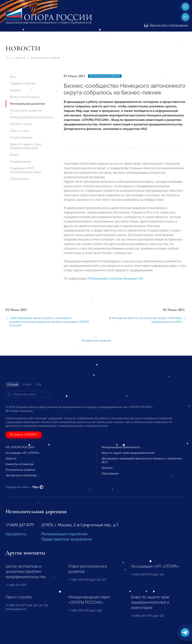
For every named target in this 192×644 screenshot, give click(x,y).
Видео (15, 155)
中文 (39, 385)
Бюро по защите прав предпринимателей (25, 146)
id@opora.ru (16, 534)
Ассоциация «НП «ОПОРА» (23, 453)
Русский (13, 385)
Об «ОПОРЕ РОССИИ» (20, 447)
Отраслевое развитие (26, 110)
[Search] (28, 394)
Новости (20, 58)
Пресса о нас (19, 131)
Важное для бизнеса (25, 97)
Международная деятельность (32, 117)
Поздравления (20, 162)
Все (13, 77)
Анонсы (15, 90)
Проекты (107, 468)
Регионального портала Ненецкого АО (115, 281)
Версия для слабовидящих (166, 25)
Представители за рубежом (66, 539)
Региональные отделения (64, 534)
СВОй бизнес (19, 179)
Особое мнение (21, 138)
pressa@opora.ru (16, 609)
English (27, 385)
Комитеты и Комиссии (20, 464)
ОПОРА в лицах (21, 124)
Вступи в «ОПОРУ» (24, 435)
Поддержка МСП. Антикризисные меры (25, 170)
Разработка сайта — (24, 487)
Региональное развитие (46, 58)
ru (186, 17)
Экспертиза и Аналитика (21, 475)
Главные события (22, 83)
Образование (110, 474)
